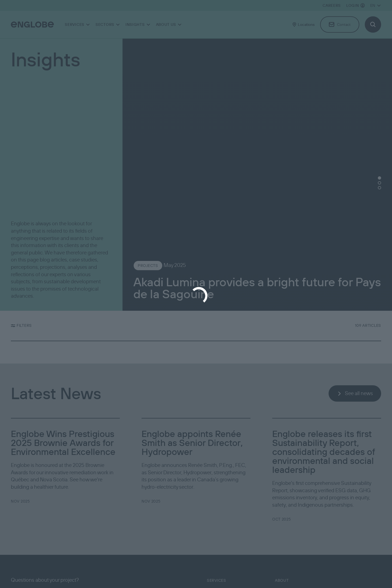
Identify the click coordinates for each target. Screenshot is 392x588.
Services (217, 580)
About (282, 580)
